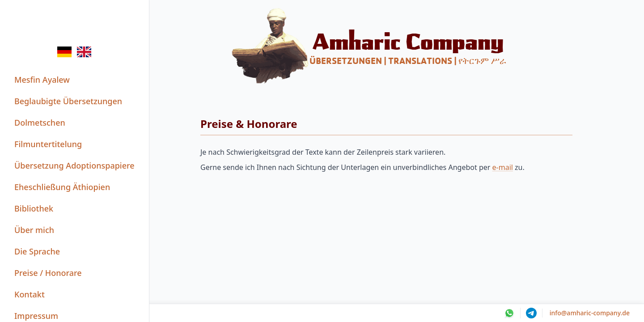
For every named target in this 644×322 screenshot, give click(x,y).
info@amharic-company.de (590, 313)
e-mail (503, 167)
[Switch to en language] (84, 52)
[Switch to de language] (64, 52)
